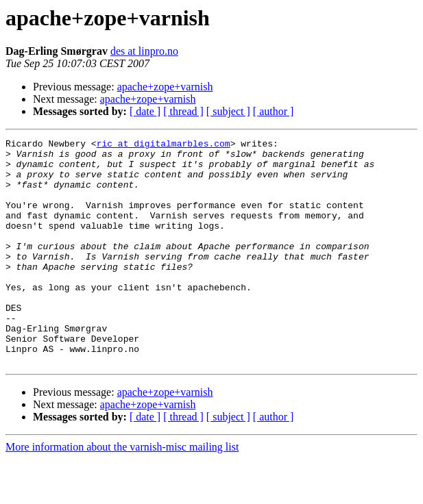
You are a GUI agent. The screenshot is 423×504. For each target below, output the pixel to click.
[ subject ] (228, 111)
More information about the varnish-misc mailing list (122, 492)
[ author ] (274, 111)
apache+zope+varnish (165, 87)
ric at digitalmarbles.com (164, 145)
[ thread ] (183, 111)
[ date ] (145, 111)
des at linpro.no (144, 51)
